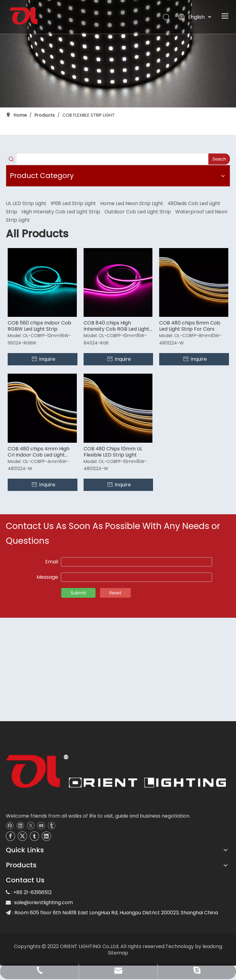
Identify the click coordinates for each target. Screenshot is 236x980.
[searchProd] (112, 159)
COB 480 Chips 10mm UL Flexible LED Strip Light (113, 452)
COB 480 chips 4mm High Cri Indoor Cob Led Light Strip (39, 452)
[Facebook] (10, 825)
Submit (78, 593)
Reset (115, 593)
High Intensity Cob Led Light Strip (61, 212)
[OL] (116, 773)
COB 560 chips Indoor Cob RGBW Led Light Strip (39, 326)
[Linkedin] (20, 825)
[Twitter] (31, 825)
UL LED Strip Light (26, 203)
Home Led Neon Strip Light (132, 203)
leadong (212, 946)
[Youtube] (41, 825)
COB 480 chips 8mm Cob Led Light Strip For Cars (190, 326)
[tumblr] (51, 825)
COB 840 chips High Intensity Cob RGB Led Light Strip (116, 326)
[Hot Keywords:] (219, 159)
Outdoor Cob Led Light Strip (138, 212)
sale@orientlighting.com (43, 902)
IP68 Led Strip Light (73, 203)
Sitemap (118, 953)
